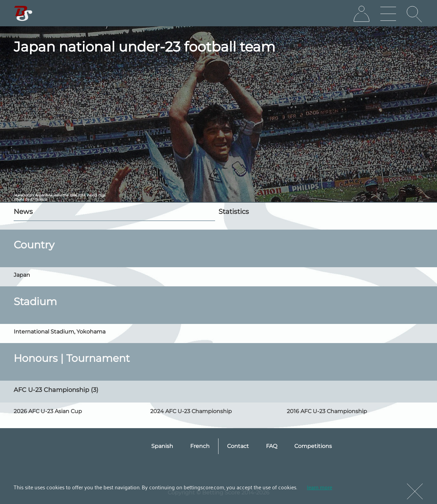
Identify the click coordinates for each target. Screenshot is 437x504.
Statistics (234, 212)
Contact (238, 446)
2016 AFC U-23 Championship (327, 411)
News (23, 212)
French (200, 446)
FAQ (272, 446)
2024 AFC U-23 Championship (191, 411)
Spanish (162, 446)
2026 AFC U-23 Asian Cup (48, 411)
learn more (320, 487)
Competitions (313, 446)
